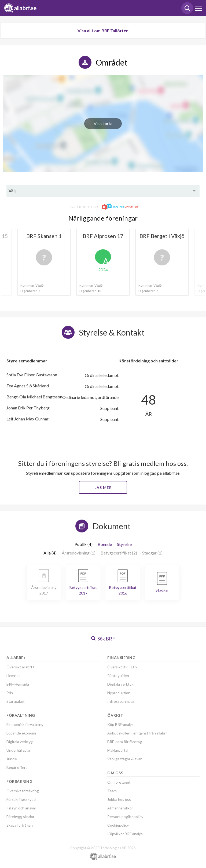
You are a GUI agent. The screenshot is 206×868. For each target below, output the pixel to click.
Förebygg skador (20, 817)
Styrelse (124, 544)
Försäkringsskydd (21, 799)
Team (112, 791)
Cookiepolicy (118, 825)
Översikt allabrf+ (21, 667)
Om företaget (119, 782)
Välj (12, 191)
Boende (105, 544)
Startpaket (16, 701)
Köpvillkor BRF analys (125, 834)
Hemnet (13, 676)
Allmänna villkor (120, 808)
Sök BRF (103, 639)
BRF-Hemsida (18, 684)
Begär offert (17, 767)
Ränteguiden (118, 676)
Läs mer (103, 487)
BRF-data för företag (125, 742)
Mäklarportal (118, 750)
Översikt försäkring (23, 791)
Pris (10, 693)
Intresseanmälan (121, 701)
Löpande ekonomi (21, 733)
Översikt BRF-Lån (122, 667)
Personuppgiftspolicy (125, 817)
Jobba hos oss (119, 799)
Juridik (12, 759)
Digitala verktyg (20, 742)
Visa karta (103, 123)
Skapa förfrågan (20, 825)
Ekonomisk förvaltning (25, 724)
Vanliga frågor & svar (124, 759)
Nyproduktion (119, 693)
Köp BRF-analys (120, 724)
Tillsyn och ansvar (21, 808)
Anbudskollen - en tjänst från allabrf (137, 733)
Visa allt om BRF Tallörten (103, 30)
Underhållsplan (19, 750)
